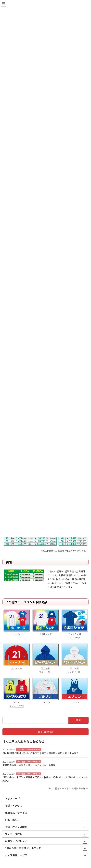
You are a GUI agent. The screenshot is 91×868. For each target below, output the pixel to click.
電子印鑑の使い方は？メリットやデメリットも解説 (29, 765)
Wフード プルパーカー (45, 668)
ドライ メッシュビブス (17, 703)
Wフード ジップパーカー (75, 668)
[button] (45, 732)
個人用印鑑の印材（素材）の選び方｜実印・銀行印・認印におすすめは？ (40, 753)
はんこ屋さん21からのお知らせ (29, 750)
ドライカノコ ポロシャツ (75, 634)
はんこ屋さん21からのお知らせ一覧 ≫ (68, 788)
